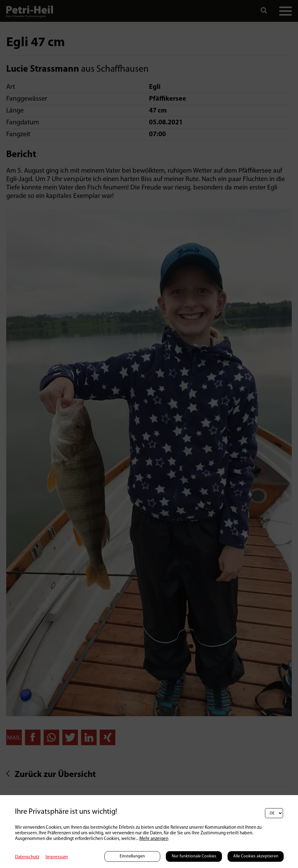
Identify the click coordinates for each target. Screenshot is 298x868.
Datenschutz (27, 857)
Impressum (57, 857)
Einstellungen (132, 856)
